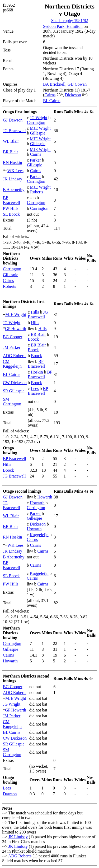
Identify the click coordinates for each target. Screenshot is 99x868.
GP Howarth (16, 329)
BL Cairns (52, 101)
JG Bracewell (14, 131)
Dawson (10, 794)
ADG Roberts (15, 356)
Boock (33, 339)
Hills (35, 312)
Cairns (50, 95)
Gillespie (38, 133)
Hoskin (37, 372)
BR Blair (10, 152)
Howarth (45, 497)
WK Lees (15, 171)
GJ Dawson (13, 120)
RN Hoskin (12, 162)
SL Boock (11, 214)
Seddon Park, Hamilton (63, 26)
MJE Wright (40, 128)
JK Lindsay (13, 179)
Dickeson (73, 95)
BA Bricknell (54, 84)
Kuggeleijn (39, 535)
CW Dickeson (15, 383)
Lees (35, 389)
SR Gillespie (14, 391)
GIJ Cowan (77, 84)
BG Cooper (13, 337)
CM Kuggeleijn (12, 364)
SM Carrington (12, 402)
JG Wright (39, 118)
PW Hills (11, 208)
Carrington (36, 122)
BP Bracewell (11, 200)
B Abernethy (14, 190)
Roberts (37, 192)
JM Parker (12, 347)
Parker (35, 160)
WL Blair (11, 141)
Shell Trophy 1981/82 (70, 21)
